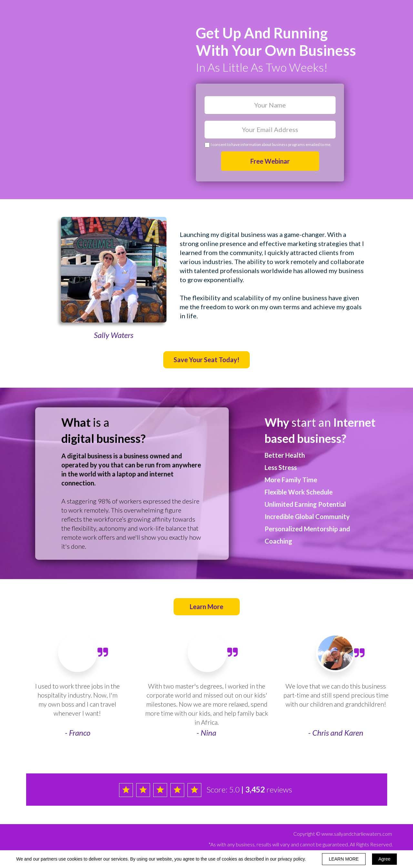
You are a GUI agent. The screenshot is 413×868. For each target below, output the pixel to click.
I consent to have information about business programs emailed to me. (271, 144)
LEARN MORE (344, 859)
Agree (384, 859)
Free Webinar (270, 161)
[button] (206, 360)
